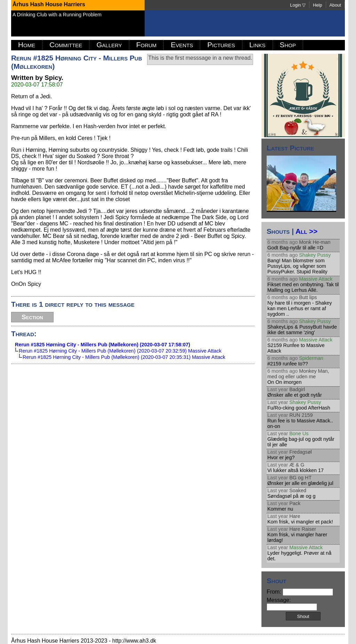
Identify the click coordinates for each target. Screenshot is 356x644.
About (335, 5)
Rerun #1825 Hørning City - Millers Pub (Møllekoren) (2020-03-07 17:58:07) (103, 345)
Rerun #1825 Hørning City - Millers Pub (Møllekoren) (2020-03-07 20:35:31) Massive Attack (124, 357)
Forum (147, 45)
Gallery (109, 45)
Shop (288, 45)
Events (182, 45)
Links (257, 45)
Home (27, 45)
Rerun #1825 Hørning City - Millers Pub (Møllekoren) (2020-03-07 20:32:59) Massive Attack (120, 351)
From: (300, 592)
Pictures (221, 45)
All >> (306, 231)
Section (32, 317)
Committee (66, 45)
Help (317, 5)
